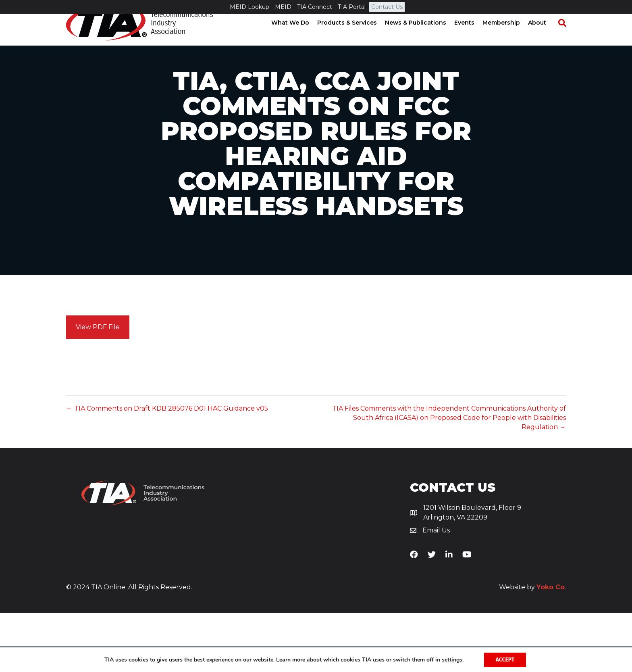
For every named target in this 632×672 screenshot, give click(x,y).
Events (472, 36)
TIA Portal (352, 7)
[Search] (566, 37)
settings (452, 659)
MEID (283, 7)
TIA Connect (315, 7)
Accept (505, 659)
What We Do (298, 36)
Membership (509, 36)
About (545, 36)
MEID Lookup (249, 7)
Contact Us (387, 7)
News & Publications (423, 36)
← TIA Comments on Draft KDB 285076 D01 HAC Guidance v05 (167, 468)
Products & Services (355, 36)
